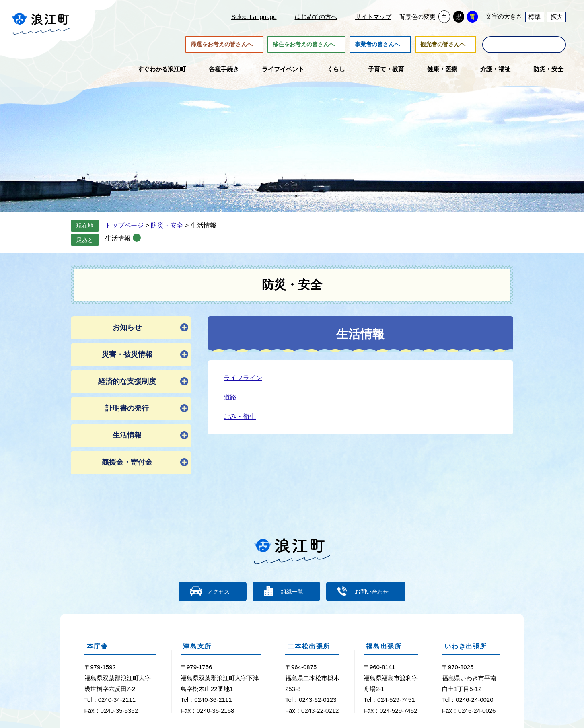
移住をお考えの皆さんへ (304, 45)
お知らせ (127, 327)
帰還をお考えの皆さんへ (222, 45)
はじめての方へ (316, 17)
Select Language (254, 17)
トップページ (124, 225)
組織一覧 (292, 591)
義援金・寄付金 (127, 462)
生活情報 (118, 238)
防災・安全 (167, 225)
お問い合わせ (376, 591)
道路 (230, 397)
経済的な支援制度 (127, 381)
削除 (137, 238)
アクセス (214, 591)
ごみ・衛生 (240, 416)
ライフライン (243, 378)
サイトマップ (373, 17)
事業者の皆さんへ (377, 45)
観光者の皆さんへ (443, 45)
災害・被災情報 (127, 354)
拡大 (557, 17)
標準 (535, 17)
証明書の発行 (127, 408)
